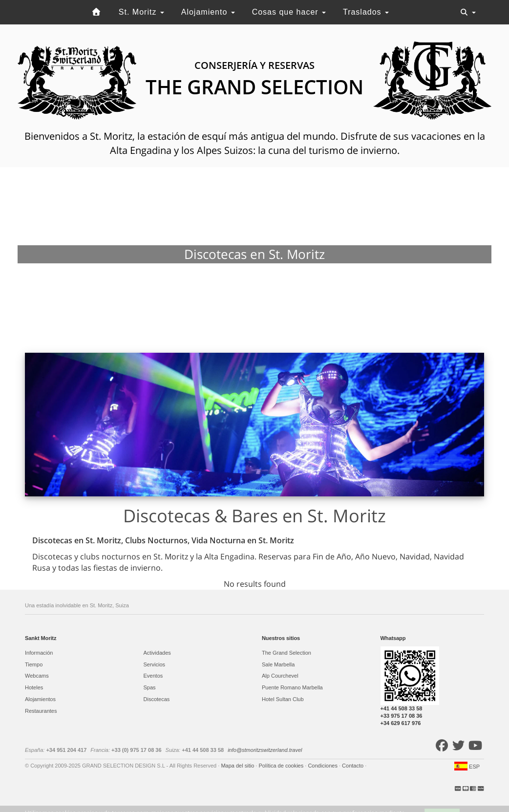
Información (39, 653)
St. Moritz (141, 12)
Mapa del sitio (238, 766)
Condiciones (323, 766)
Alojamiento (208, 12)
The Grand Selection (286, 653)
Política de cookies (282, 766)
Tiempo (34, 664)
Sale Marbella (278, 664)
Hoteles (34, 687)
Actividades (157, 653)
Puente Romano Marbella (292, 687)
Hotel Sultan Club (283, 699)
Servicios (155, 664)
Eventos (153, 676)
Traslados (366, 12)
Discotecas (157, 699)
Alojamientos (40, 699)
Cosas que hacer (289, 12)
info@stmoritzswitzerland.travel (265, 750)
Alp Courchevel (280, 676)
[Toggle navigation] (468, 12)
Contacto (353, 766)
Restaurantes (41, 711)
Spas (150, 687)
